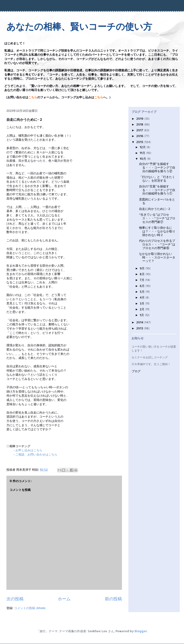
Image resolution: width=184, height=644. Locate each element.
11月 (143, 153)
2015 (140, 142)
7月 (142, 280)
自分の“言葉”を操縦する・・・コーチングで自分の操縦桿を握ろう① (157, 190)
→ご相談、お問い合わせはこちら (35, 454)
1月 (142, 315)
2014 (140, 322)
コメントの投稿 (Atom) (30, 608)
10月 (143, 159)
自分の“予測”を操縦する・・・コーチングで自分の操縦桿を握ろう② (157, 167)
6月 (143, 286)
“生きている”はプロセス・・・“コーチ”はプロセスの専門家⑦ (157, 218)
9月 (143, 268)
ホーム (64, 599)
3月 (142, 303)
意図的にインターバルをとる (157, 201)
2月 (142, 309)
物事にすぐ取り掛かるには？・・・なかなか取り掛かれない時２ (157, 231)
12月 (143, 147)
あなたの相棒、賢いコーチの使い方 (79, 27)
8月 (143, 274)
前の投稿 (113, 599)
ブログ (136, 371)
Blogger (141, 631)
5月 (143, 292)
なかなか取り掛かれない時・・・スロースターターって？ (157, 257)
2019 (140, 119)
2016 (140, 136)
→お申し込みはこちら (27, 450)
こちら (33, 97)
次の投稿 (15, 599)
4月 (143, 297)
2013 (140, 328)
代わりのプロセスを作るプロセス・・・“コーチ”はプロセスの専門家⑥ (157, 244)
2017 (140, 130)
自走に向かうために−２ (155, 209)
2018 (140, 124)
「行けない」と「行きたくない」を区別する (157, 179)
